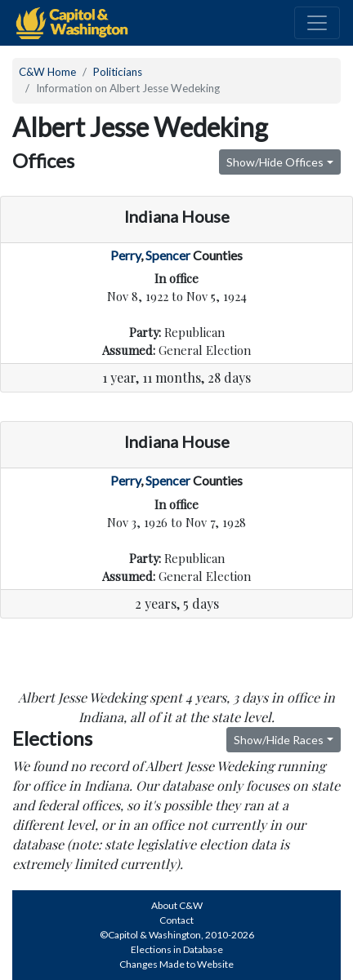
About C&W (177, 905)
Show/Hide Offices (275, 162)
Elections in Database (177, 949)
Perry (125, 255)
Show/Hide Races (279, 740)
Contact (176, 920)
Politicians (118, 72)
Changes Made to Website (176, 964)
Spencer (168, 255)
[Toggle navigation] (317, 23)
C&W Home (47, 72)
